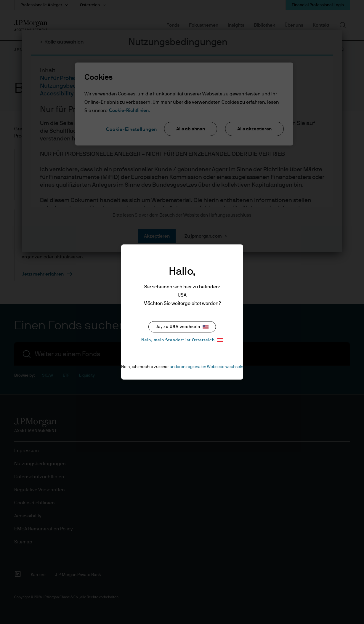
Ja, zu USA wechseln (182, 327)
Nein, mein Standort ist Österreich (182, 340)
